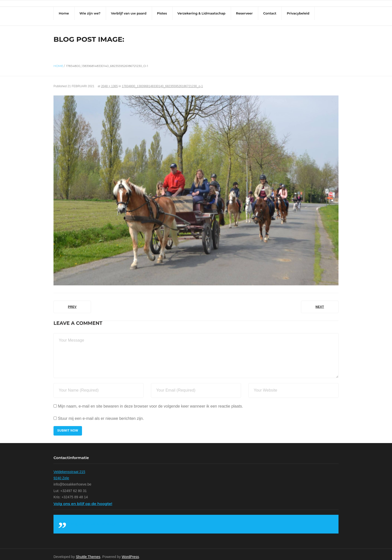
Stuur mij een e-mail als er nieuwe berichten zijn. (101, 413)
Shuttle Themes (88, 552)
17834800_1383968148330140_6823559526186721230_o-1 (162, 81)
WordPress (130, 552)
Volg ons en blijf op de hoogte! (83, 499)
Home (58, 61)
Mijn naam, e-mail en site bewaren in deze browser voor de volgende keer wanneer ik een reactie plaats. (150, 401)
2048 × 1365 (109, 81)
